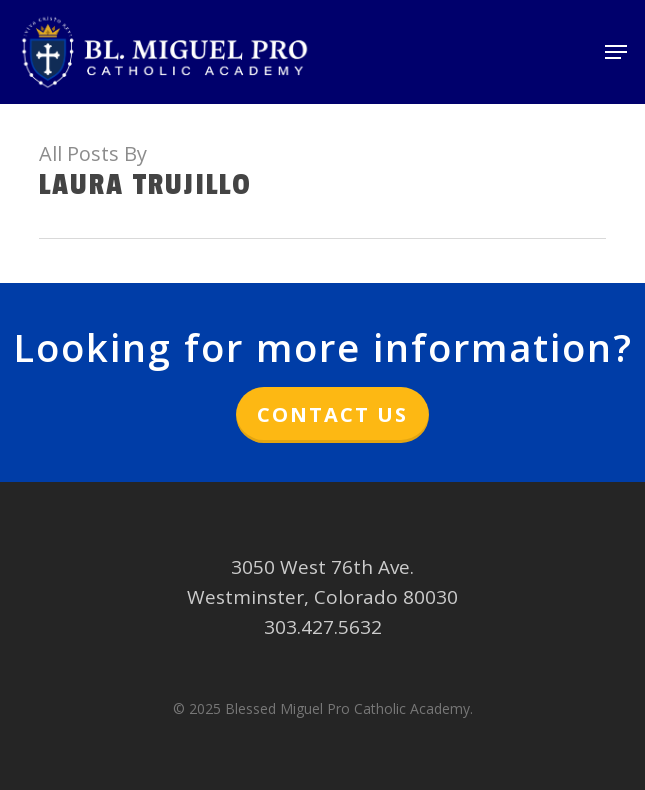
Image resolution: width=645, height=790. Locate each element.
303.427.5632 (323, 627)
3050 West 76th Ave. (322, 567)
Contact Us (332, 414)
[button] (616, 52)
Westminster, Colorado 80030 (322, 597)
